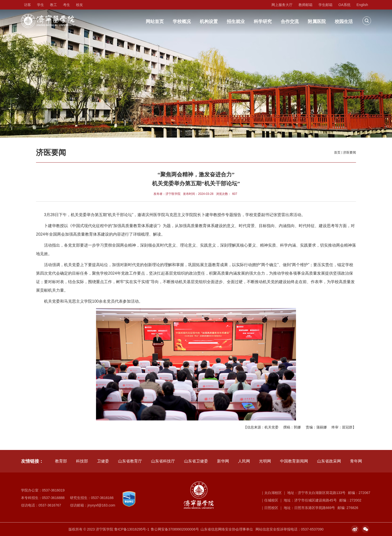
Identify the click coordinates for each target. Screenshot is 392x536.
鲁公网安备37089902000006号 (175, 529)
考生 (66, 5)
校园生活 (344, 22)
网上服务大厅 (282, 5)
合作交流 (290, 22)
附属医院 (317, 22)
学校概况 (182, 22)
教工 (53, 5)
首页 (337, 152)
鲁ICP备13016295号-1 (132, 529)
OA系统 (344, 5)
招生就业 (236, 22)
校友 (79, 5)
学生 (40, 5)
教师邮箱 (305, 5)
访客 (27, 5)
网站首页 (155, 22)
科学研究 (263, 22)
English (362, 5)
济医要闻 (349, 152)
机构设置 (209, 22)
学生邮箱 (325, 5)
